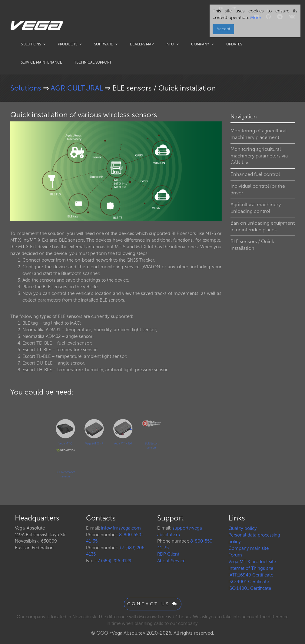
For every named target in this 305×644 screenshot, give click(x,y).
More (255, 18)
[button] (216, 127)
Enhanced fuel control (255, 174)
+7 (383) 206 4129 (113, 561)
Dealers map (142, 44)
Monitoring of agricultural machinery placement (259, 134)
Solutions (33, 44)
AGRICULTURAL (78, 88)
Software (106, 44)
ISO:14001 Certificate (250, 588)
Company (203, 44)
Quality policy (243, 528)
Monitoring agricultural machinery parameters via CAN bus (259, 156)
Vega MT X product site (252, 562)
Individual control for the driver (258, 189)
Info (172, 44)
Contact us (153, 604)
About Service (171, 561)
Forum (235, 555)
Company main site (249, 548)
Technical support (93, 62)
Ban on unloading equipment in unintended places (263, 226)
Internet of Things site (251, 568)
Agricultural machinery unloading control (256, 208)
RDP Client (168, 554)
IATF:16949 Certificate (251, 575)
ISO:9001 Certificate (249, 582)
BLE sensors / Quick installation (252, 245)
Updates (234, 44)
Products (70, 44)
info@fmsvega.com (121, 528)
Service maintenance (41, 62)
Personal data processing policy (254, 538)
